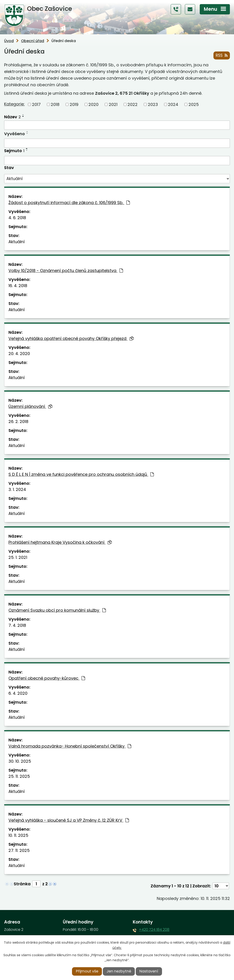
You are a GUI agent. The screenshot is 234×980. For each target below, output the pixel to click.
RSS (222, 55)
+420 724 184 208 (154, 930)
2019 (74, 104)
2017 (36, 104)
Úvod (9, 41)
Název (12, 117)
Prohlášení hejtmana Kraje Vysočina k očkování (60, 542)
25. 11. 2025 (19, 776)
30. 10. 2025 (20, 761)
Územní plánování (30, 406)
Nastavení (149, 971)
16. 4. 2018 (18, 286)
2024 (173, 104)
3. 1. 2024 (17, 489)
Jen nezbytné (119, 971)
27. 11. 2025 (19, 850)
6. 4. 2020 (18, 693)
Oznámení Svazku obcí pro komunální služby (57, 610)
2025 (194, 104)
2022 (133, 104)
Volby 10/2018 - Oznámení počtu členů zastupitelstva (66, 271)
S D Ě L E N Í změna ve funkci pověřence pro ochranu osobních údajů (81, 474)
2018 (55, 104)
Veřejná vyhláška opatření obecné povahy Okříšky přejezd (71, 338)
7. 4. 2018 (17, 625)
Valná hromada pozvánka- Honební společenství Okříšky (70, 746)
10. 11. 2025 (18, 835)
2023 (153, 104)
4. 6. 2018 (17, 218)
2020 (93, 104)
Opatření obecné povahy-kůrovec (47, 678)
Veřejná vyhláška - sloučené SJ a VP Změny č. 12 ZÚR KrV (69, 820)
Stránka (22, 884)
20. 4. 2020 (19, 354)
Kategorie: (14, 104)
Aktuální (17, 242)
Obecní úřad (33, 41)
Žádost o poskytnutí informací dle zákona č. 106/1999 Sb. (69, 203)
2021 (113, 104)
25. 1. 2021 (18, 557)
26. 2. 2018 (18, 421)
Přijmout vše (87, 971)
